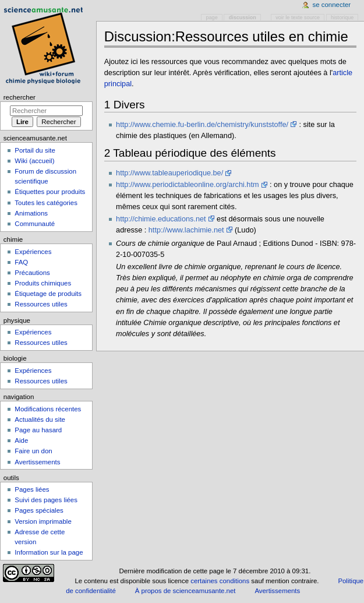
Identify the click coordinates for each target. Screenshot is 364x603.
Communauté (35, 224)
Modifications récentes (48, 409)
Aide (21, 440)
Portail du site (35, 150)
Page (212, 17)
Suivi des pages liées (46, 500)
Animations (31, 213)
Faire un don (33, 451)
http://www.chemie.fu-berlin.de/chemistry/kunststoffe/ (202, 125)
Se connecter (332, 5)
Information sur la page (49, 552)
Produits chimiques (43, 283)
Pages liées (32, 489)
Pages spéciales (39, 510)
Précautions (32, 273)
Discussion (243, 17)
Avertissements (37, 462)
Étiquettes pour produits (50, 192)
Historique (342, 17)
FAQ (21, 262)
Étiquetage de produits (48, 294)
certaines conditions (220, 581)
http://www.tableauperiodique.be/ (169, 173)
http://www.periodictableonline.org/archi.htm (187, 185)
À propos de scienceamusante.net (185, 591)
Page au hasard (38, 430)
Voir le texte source (298, 17)
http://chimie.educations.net (161, 219)
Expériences (33, 252)
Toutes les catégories (46, 203)
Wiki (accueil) (34, 161)
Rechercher (20, 97)
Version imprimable (43, 521)
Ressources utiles (41, 304)
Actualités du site (40, 419)
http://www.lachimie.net (186, 230)
